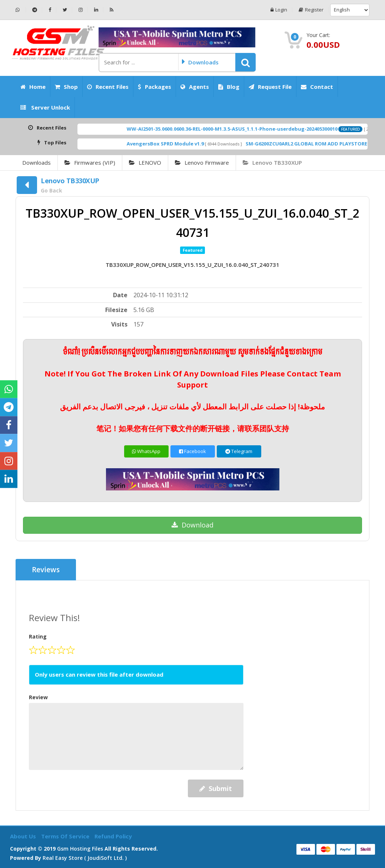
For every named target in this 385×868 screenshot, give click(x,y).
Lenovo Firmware (202, 162)
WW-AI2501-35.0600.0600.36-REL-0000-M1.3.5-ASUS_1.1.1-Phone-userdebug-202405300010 (247, 129)
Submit (216, 788)
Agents (195, 87)
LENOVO (145, 162)
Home (33, 87)
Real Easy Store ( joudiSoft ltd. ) (85, 858)
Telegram (239, 451)
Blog (229, 87)
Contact (317, 87)
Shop (66, 87)
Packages (155, 87)
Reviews (46, 570)
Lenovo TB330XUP (272, 162)
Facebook (192, 451)
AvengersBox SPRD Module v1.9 (180, 144)
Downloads (36, 162)
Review (38, 697)
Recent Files (108, 87)
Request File (270, 87)
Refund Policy (113, 836)
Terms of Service (66, 836)
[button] (245, 62)
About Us (24, 836)
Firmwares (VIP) (90, 162)
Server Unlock (45, 107)
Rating (38, 636)
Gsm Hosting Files (80, 849)
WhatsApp (146, 451)
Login (279, 10)
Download (192, 525)
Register (311, 10)
